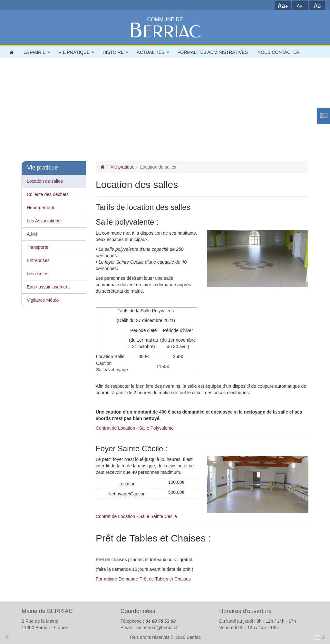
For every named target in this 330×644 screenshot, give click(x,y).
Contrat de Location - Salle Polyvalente (135, 428)
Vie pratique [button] (74, 52)
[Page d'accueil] (103, 167)
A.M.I (32, 234)
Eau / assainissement (48, 287)
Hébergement (40, 208)
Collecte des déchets (48, 194)
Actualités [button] (150, 52)
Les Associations (44, 221)
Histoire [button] (113, 52)
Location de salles (45, 181)
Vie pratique (122, 167)
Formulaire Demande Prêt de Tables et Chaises (143, 579)
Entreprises (38, 260)
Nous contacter (278, 52)
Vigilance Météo (43, 300)
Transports (37, 247)
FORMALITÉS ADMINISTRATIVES (213, 52)
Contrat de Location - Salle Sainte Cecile (136, 516)
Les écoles (38, 274)
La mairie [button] (34, 52)
